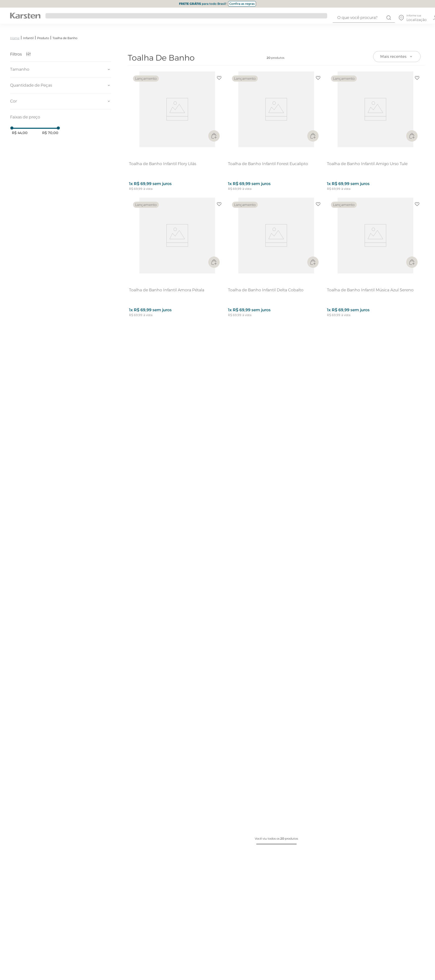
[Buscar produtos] (389, 18)
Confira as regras (242, 4)
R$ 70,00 (50, 133)
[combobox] (364, 18)
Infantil (28, 38)
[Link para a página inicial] (15, 38)
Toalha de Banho (65, 38)
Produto (43, 38)
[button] (61, 69)
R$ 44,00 (20, 133)
